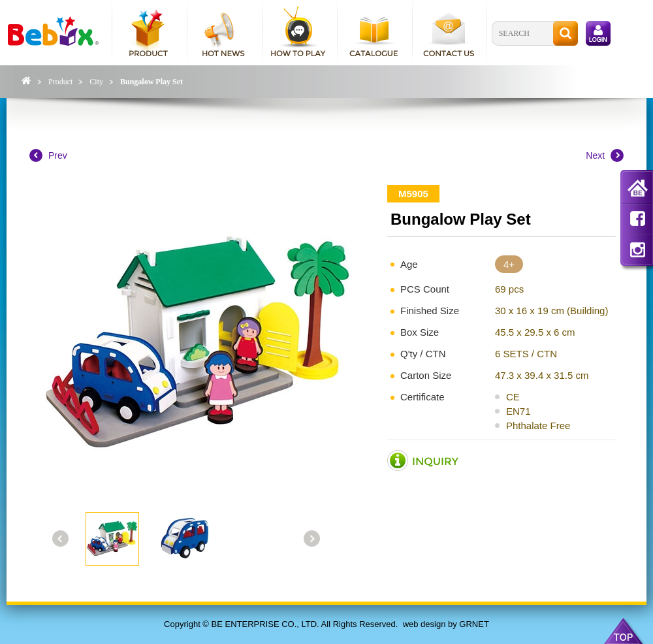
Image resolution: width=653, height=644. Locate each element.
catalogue (374, 33)
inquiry (423, 461)
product (149, 33)
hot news (224, 33)
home (637, 189)
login (598, 33)
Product (60, 82)
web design (424, 624)
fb (637, 218)
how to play (299, 33)
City (96, 82)
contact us (449, 33)
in (637, 250)
